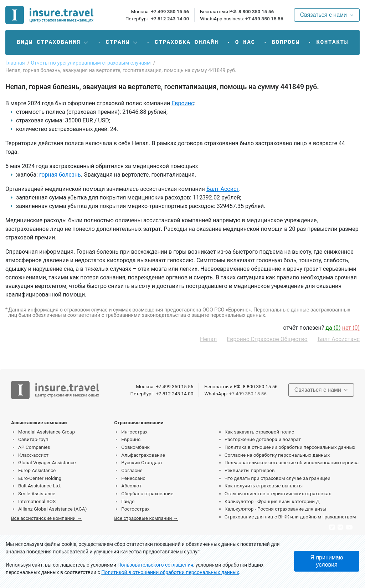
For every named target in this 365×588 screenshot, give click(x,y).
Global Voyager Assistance (47, 462)
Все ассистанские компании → (46, 518)
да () (333, 328)
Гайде (128, 501)
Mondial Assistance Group (47, 432)
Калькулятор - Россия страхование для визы (276, 509)
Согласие (132, 470)
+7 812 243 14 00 (170, 19)
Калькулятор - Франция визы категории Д (272, 501)
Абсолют (131, 486)
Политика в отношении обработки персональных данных (290, 447)
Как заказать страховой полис (259, 432)
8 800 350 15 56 (256, 11)
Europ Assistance (37, 470)
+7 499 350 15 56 (170, 11)
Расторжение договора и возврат (263, 439)
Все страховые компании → (146, 518)
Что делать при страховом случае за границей (277, 478)
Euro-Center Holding (40, 478)
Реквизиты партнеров (250, 470)
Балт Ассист (223, 189)
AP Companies (34, 447)
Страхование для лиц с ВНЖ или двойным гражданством (290, 517)
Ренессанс (133, 478)
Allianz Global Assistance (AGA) (52, 509)
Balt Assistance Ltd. (40, 486)
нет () (351, 328)
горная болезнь (60, 175)
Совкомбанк (135, 447)
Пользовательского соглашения (156, 565)
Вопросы (286, 42)
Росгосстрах (135, 509)
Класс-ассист (33, 455)
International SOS (37, 501)
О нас (245, 42)
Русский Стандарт (142, 462)
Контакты (332, 42)
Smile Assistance (37, 493)
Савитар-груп (33, 439)
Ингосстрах (134, 432)
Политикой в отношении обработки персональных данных (170, 572)
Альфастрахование (143, 455)
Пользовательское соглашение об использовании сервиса (292, 462)
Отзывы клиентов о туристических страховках (278, 493)
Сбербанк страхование (147, 493)
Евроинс (183, 103)
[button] (53, 42)
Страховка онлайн (187, 42)
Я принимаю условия (327, 561)
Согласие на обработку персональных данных (277, 455)
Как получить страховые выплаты (264, 486)
